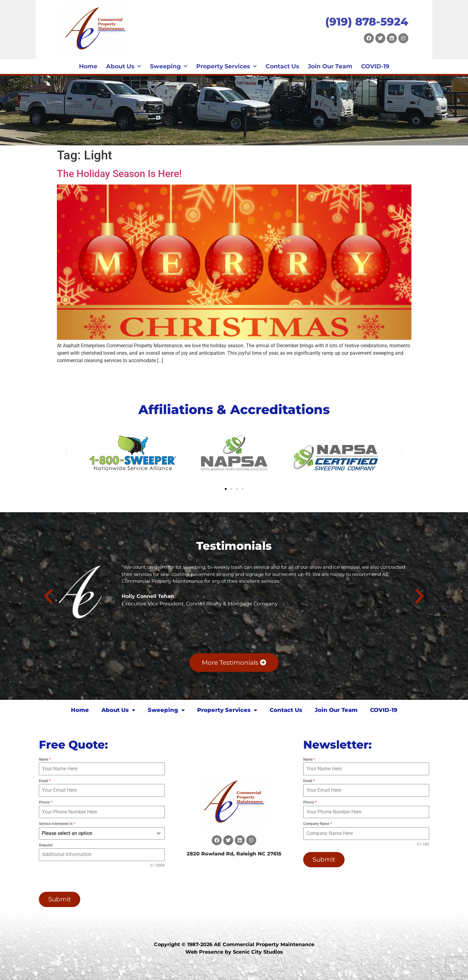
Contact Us (282, 66)
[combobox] (102, 833)
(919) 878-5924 (367, 22)
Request (46, 845)
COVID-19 (375, 66)
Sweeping (169, 66)
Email (45, 781)
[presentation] (79, 880)
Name (45, 759)
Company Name (317, 824)
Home (88, 66)
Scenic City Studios (258, 952)
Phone (46, 802)
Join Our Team (330, 66)
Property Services (227, 66)
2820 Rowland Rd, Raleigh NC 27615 (234, 854)
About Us (124, 66)
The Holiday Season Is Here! (119, 174)
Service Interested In (57, 824)
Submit (60, 899)
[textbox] (96, 833)
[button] (66, 453)
